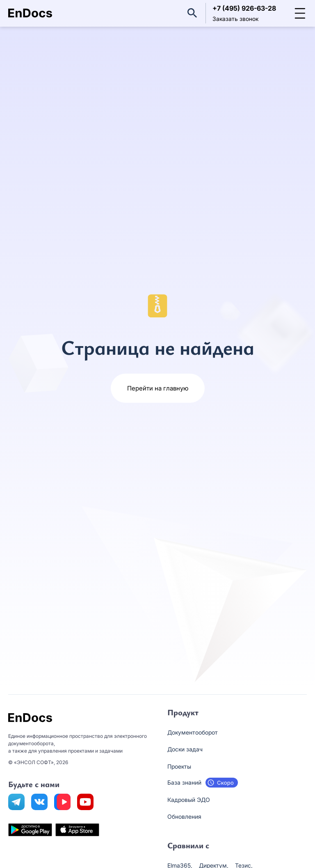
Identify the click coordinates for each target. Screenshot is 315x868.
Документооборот (193, 732)
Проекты (179, 766)
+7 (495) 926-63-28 (244, 8)
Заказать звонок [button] (235, 19)
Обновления (184, 816)
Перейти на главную (158, 388)
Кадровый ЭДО (189, 800)
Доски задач (185, 749)
